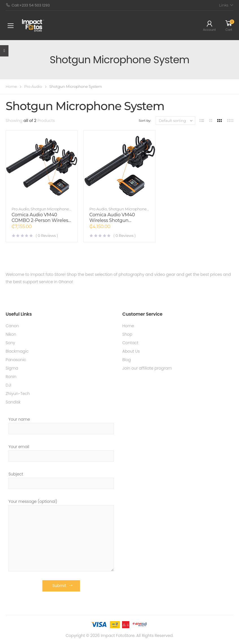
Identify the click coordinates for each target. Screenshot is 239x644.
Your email (61, 453)
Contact (130, 343)
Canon (12, 326)
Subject (61, 480)
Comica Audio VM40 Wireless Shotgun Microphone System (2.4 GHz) (116, 223)
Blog (127, 360)
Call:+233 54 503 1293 (28, 5)
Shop (127, 334)
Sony (10, 343)
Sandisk (13, 402)
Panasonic (16, 360)
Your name (61, 425)
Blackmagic (17, 351)
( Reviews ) (47, 235)
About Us (131, 351)
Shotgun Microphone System (40, 211)
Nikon (11, 334)
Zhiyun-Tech (18, 394)
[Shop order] (175, 121)
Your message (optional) (61, 535)
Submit (59, 586)
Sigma (12, 368)
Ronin (11, 377)
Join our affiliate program (147, 368)
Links (224, 5)
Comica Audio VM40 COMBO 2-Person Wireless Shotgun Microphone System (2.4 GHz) (41, 223)
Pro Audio (33, 87)
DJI (8, 385)
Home (11, 87)
